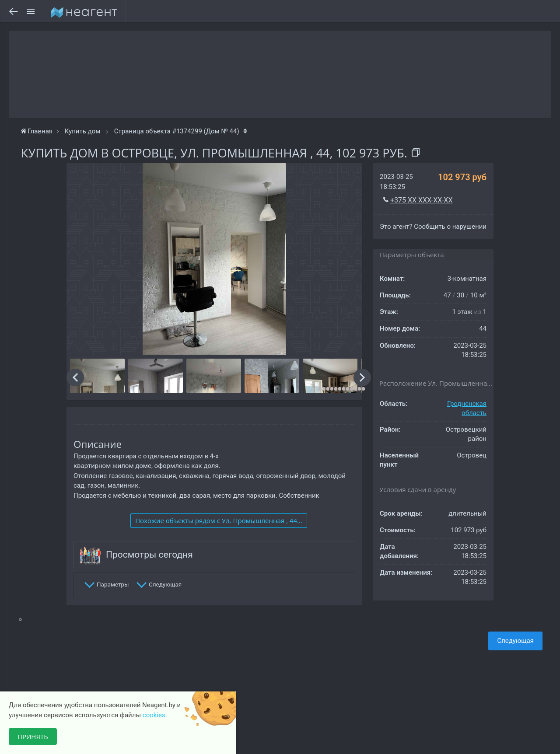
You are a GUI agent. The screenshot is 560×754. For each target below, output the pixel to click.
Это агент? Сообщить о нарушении (433, 227)
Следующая (515, 641)
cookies (154, 715)
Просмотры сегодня (149, 555)
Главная (37, 131)
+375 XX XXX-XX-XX (421, 200)
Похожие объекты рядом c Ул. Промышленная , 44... (219, 520)
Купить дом (83, 131)
